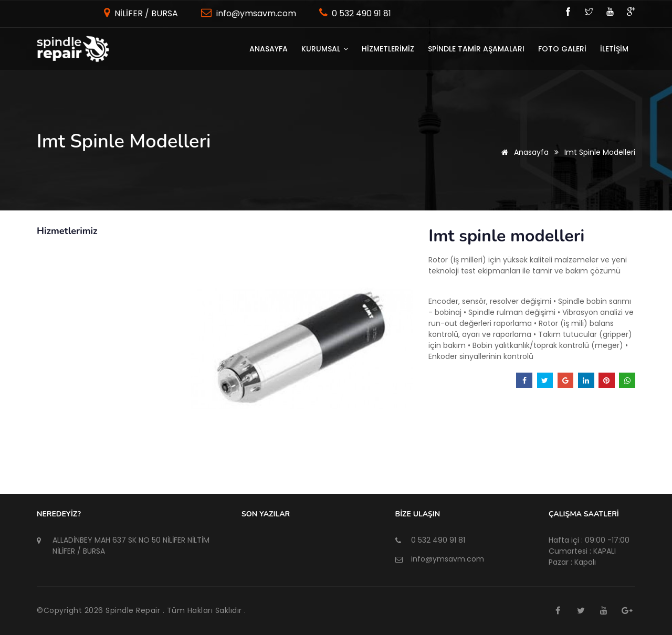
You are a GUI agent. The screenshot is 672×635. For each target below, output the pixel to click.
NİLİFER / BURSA (145, 13)
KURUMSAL (325, 49)
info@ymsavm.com (255, 13)
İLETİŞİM (614, 49)
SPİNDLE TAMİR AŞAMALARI (476, 49)
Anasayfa (269, 49)
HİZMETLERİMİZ (388, 49)
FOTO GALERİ (562, 49)
